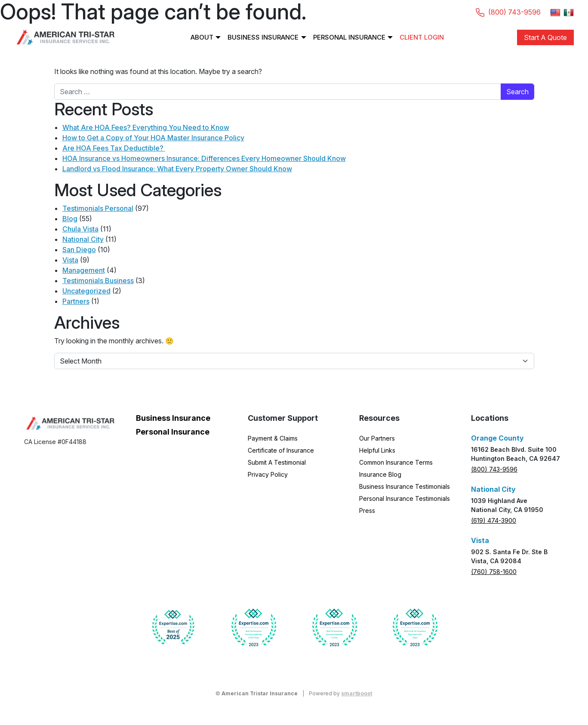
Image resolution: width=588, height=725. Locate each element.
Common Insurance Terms (396, 462)
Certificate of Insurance (281, 450)
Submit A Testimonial (277, 462)
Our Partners (377, 438)
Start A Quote (545, 37)
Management (84, 270)
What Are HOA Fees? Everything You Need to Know (146, 127)
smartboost (357, 693)
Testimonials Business (98, 281)
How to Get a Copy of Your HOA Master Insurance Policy (153, 138)
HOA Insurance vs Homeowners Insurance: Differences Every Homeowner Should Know (204, 158)
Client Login (422, 37)
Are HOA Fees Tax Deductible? (114, 148)
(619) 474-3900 (494, 520)
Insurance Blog (380, 474)
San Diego (79, 250)
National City (83, 239)
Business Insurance (263, 37)
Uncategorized (86, 291)
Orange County (497, 438)
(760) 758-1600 (494, 572)
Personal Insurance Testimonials (405, 498)
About (202, 37)
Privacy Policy (268, 474)
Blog (70, 219)
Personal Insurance (349, 37)
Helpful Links (377, 450)
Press (367, 511)
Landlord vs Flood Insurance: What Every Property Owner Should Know (177, 169)
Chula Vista (80, 229)
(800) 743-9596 (494, 469)
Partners (76, 301)
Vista (70, 260)
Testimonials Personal (98, 208)
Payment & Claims (273, 438)
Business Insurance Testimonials (405, 486)
